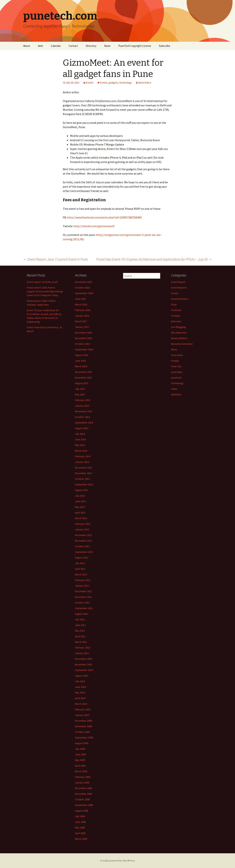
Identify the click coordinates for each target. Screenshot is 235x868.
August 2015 (82, 383)
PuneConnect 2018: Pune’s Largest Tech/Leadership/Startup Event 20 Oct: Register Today (45, 291)
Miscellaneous (179, 333)
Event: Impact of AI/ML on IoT (42, 282)
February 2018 (83, 310)
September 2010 (84, 670)
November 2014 (83, 411)
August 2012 (82, 558)
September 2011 (84, 608)
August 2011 (82, 614)
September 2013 (84, 484)
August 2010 (82, 676)
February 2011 (83, 648)
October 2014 (82, 417)
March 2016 (81, 366)
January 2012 (82, 586)
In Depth (176, 316)
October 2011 (82, 603)
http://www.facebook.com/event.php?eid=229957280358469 (104, 217)
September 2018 (84, 293)
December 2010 (83, 659)
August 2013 (82, 490)
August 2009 (82, 743)
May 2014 (80, 445)
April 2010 (80, 698)
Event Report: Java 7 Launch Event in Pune (55, 259)
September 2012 (84, 552)
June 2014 (80, 439)
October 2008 (82, 799)
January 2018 (82, 316)
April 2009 (80, 766)
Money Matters (179, 338)
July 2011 (80, 619)
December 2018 (83, 282)
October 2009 (82, 732)
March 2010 (81, 704)
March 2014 (81, 451)
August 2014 (82, 428)
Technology (125, 83)
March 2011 (81, 642)
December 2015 (83, 372)
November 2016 (83, 338)
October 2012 (82, 546)
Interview (176, 321)
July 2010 (80, 681)
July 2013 (80, 496)
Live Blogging (178, 327)
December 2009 (83, 721)
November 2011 (83, 597)
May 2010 (80, 693)
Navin (107, 46)
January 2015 (82, 406)
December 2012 (83, 535)
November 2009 (83, 726)
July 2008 (80, 816)
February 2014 (83, 456)
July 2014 (80, 434)
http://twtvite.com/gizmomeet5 (94, 226)
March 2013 (81, 518)
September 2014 (84, 423)
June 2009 (80, 754)
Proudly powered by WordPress (118, 861)
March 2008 (81, 839)
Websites (176, 394)
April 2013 (80, 513)
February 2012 (83, 580)
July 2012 (80, 563)
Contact (73, 46)
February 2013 (83, 524)
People (175, 361)
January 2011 (82, 653)
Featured (176, 310)
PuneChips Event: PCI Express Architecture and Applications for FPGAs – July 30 (154, 259)
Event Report (178, 282)
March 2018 (81, 304)
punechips (177, 372)
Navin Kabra (145, 83)
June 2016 (80, 361)
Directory (91, 46)
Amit (40, 46)
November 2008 (83, 794)
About (27, 46)
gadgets (113, 83)
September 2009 (84, 738)
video (174, 389)
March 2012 (81, 574)
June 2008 (80, 822)
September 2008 (84, 805)
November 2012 (83, 541)
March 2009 (81, 771)
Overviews (177, 355)
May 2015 (80, 394)
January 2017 (82, 327)
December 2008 (83, 788)
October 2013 (82, 479)
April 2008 (80, 833)
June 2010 (80, 687)
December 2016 (83, 333)
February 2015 (83, 400)
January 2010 (82, 715)
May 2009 (80, 760)
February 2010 (83, 709)
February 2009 (83, 777)
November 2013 (83, 473)
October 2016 (82, 344)
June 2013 (80, 501)
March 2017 (81, 321)
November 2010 (83, 664)
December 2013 (83, 468)
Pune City (176, 366)
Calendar (56, 46)
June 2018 (80, 299)
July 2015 (80, 389)
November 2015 (83, 378)
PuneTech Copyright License (135, 46)
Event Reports (179, 288)
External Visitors (180, 299)
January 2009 (82, 783)
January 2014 (82, 462)
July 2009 (80, 749)
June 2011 (80, 625)
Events (90, 83)
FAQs (174, 304)
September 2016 (84, 349)
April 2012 (80, 569)
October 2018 (82, 288)
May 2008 (80, 828)
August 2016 (82, 355)
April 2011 (80, 636)
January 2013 (82, 529)
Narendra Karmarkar (182, 344)
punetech (176, 378)
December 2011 (83, 591)
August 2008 (82, 811)
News (174, 349)
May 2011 (80, 631)
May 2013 (80, 507)
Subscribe (165, 46)
